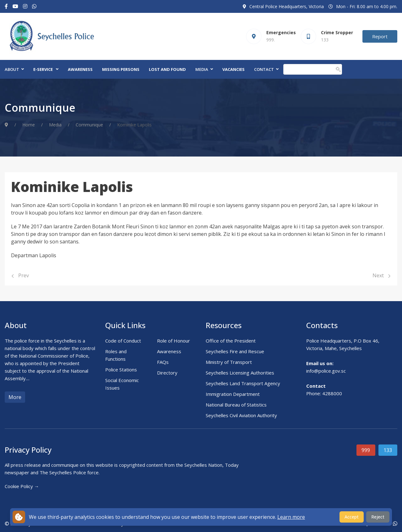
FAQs (163, 362)
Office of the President (231, 341)
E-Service (43, 69)
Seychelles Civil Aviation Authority (241, 415)
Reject (378, 517)
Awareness (80, 69)
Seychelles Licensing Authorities (240, 373)
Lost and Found (167, 69)
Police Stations (121, 370)
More (15, 397)
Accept (352, 517)
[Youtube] (15, 6)
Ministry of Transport (229, 362)
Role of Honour (174, 341)
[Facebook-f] (6, 6)
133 (388, 450)
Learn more (291, 517)
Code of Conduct (123, 341)
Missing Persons (121, 69)
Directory (167, 373)
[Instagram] (25, 6)
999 (366, 450)
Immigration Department (233, 394)
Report (380, 36)
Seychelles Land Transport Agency (243, 383)
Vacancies (234, 69)
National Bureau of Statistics (236, 405)
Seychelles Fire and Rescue (235, 351)
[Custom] (34, 6)
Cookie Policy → (22, 486)
